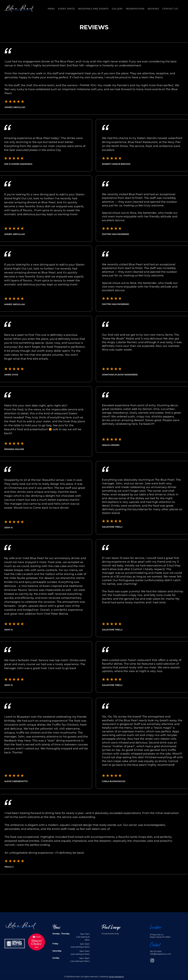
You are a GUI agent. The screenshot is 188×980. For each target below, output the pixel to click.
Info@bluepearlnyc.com (161, 954)
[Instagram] (152, 960)
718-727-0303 (156, 951)
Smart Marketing (116, 977)
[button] (93, 9)
